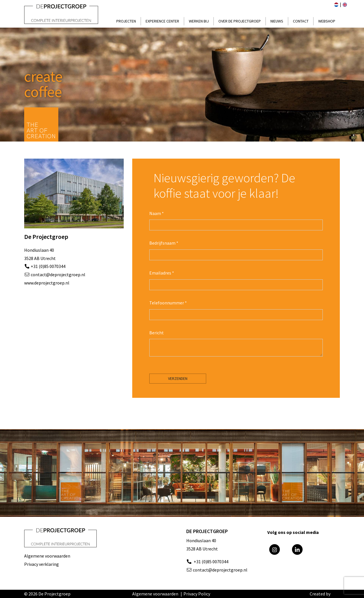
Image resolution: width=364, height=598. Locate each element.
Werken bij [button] (199, 21)
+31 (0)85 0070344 (48, 266)
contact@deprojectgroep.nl (58, 275)
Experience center (162, 21)
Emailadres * (162, 273)
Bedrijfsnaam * (164, 243)
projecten (126, 21)
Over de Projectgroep (240, 21)
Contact (301, 21)
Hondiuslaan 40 (201, 540)
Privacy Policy (197, 594)
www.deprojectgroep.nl (47, 283)
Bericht (157, 333)
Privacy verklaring (42, 564)
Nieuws (277, 21)
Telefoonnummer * (168, 303)
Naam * (157, 213)
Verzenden (178, 378)
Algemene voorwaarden (47, 556)
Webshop (327, 21)
